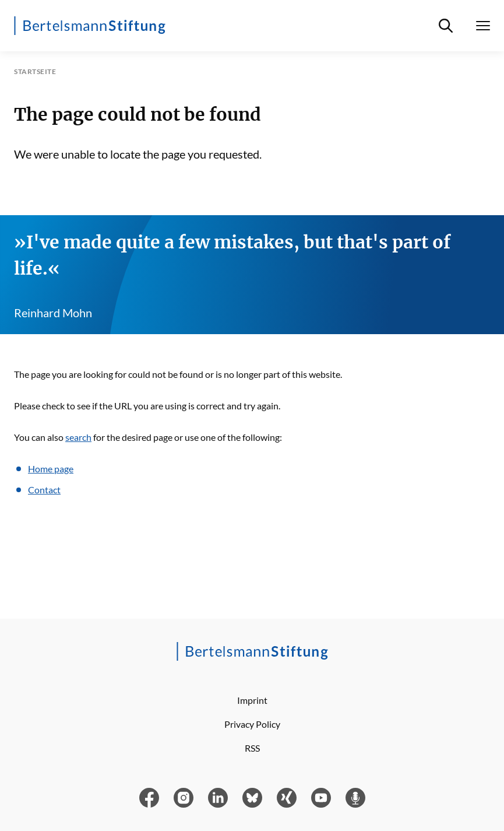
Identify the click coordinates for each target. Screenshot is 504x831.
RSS (252, 748)
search (78, 437)
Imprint (252, 700)
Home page (51, 469)
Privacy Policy (252, 724)
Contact (44, 490)
